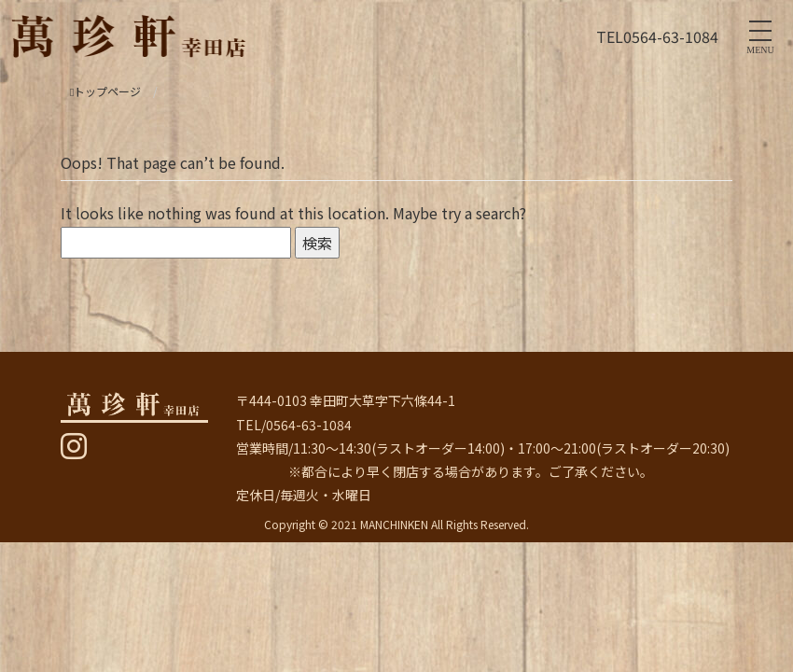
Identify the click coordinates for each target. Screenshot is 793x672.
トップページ (105, 91)
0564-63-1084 (671, 36)
